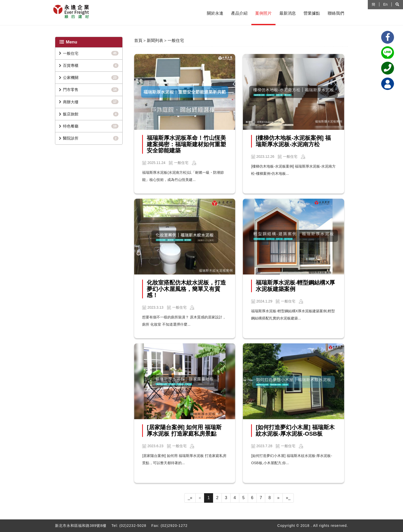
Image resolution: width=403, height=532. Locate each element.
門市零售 (71, 90)
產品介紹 (239, 13)
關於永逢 (215, 13)
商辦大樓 (71, 102)
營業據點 (312, 13)
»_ (288, 498)
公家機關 (71, 77)
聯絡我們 (336, 13)
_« (190, 498)
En (385, 4)
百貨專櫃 (71, 65)
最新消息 (288, 13)
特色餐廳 (71, 126)
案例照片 (263, 13)
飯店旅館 (71, 114)
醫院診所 (71, 138)
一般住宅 (71, 53)
